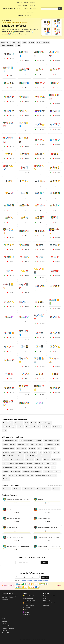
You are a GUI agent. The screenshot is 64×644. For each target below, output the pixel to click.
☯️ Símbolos (26, 612)
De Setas (56, 452)
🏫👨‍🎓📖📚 (24, 205)
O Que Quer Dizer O (23, 444)
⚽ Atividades (26, 607)
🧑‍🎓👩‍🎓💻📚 (9, 388)
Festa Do (46, 471)
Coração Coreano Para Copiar (52, 441)
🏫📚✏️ (9, 217)
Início (3, 21)
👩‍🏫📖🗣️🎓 (9, 111)
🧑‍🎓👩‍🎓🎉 (55, 374)
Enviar (45, 562)
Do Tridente (32, 448)
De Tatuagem (30, 475)
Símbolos (26, 9)
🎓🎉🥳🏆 (55, 168)
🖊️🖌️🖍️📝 (24, 374)
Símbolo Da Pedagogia (43, 42)
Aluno (9, 42)
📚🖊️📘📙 (9, 333)
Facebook (29, 581)
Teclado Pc (26, 471)
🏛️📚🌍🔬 (40, 193)
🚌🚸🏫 (40, 374)
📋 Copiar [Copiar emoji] (17, 503)
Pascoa (53, 464)
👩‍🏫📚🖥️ (40, 245)
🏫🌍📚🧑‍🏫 (9, 205)
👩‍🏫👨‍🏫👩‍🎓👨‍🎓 (9, 245)
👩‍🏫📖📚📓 (24, 245)
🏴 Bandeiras (26, 614)
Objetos (19, 9)
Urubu (5, 475)
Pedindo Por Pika (30, 456)
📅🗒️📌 (55, 257)
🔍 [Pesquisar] (60, 9)
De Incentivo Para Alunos (44, 489)
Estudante (20, 427)
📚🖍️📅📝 (40, 140)
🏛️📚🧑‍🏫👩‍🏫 (55, 193)
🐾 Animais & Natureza (29, 600)
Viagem (25, 6)
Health (39, 448)
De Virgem (38, 460)
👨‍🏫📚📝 (55, 83)
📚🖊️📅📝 (55, 124)
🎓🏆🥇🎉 (24, 181)
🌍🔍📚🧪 (55, 140)
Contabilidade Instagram (44, 456)
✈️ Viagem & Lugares (28, 605)
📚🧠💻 (40, 333)
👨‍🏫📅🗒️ (55, 217)
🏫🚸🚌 (24, 217)
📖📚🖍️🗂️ (40, 286)
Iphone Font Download (30, 452)
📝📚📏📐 (55, 347)
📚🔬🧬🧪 (24, 317)
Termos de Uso (6, 626)
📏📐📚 (24, 271)
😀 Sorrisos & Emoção (29, 596)
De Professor (6, 489)
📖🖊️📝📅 (24, 302)
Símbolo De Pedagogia (7, 46)
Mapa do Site (5, 631)
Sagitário (5, 471)
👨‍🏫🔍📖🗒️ (24, 97)
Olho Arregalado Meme (26, 441)
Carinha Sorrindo (56, 471)
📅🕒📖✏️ (24, 257)
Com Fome (6, 479)
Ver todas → (59, 586)
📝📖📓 (40, 347)
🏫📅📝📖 (40, 205)
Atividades (32, 6)
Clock (54, 467)
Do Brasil (47, 467)
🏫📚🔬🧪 (55, 205)
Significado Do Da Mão (9, 444)
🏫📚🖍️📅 (55, 69)
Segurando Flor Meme (9, 452)
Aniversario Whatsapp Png (10, 441)
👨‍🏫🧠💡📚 (40, 97)
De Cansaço (46, 464)
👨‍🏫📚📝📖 (24, 231)
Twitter (24, 581)
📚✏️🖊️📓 (55, 333)
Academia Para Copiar (29, 489)
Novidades (28, 15)
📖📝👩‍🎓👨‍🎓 (55, 286)
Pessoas (26, 2)
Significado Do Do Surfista (52, 444)
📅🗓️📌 (9, 271)
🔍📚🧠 (9, 374)
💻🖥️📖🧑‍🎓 (55, 245)
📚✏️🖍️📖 (9, 347)
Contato (4, 624)
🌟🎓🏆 (9, 154)
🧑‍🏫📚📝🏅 (24, 403)
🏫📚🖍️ (40, 69)
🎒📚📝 (24, 168)
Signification (38, 441)
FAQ (18, 12)
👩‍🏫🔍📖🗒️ (55, 111)
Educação (32, 42)
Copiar (12, 59)
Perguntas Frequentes (49, 596)
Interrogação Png (22, 448)
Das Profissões (57, 427)
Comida (19, 6)
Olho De (19, 452)
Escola (25, 42)
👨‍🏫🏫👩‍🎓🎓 (9, 83)
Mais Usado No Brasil (9, 448)
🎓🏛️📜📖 (40, 181)
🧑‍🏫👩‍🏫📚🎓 (55, 388)
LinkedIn (35, 581)
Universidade (17, 42)
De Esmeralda (29, 460)
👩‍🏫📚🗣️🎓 (40, 111)
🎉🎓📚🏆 (24, 154)
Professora (29, 427)
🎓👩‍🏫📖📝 (9, 54)
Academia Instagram (49, 448)
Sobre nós (5, 621)
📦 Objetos (26, 610)
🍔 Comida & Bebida (28, 603)
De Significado (56, 460)
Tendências (20, 15)
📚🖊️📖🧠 (55, 317)
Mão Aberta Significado (33, 464)
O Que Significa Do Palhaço (17, 464)
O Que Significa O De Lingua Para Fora (13, 456)
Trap (40, 452)
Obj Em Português (15, 471)
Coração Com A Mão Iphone (16, 475)
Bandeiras (33, 9)
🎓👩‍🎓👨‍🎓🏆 (55, 181)
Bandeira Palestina (36, 471)
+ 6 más (18, 46)
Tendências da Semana (49, 603)
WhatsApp (47, 581)
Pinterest (41, 581)
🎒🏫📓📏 (40, 154)
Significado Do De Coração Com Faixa (13, 460)
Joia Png (30, 467)
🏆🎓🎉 (9, 193)
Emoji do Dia (31, 12)
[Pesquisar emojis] (49, 9)
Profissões (37, 427)
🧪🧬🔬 (40, 403)
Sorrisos (19, 2)
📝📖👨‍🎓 (24, 347)
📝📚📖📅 (9, 360)
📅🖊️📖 (40, 257)
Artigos (23, 12)
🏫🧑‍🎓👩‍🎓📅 (40, 217)
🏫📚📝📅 (24, 69)
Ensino (3, 42)
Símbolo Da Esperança (36, 444)
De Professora (46, 427)
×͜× (55, 475)
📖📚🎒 (55, 271)
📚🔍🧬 (9, 317)
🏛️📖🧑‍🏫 (24, 193)
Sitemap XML (5, 633)
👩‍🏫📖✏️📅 (24, 111)
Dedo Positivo (48, 452)
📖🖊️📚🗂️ (40, 124)
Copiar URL (45, 577)
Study (5, 431)
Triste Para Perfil (7, 467)
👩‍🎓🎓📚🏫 (40, 231)
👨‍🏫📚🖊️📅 (9, 97)
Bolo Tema (47, 460)
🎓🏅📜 (9, 181)
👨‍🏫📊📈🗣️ (24, 83)
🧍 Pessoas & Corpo (28, 598)
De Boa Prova (38, 467)
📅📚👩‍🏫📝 (9, 257)
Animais (32, 2)
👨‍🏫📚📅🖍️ (40, 83)
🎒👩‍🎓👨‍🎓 (55, 154)
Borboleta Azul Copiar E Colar (44, 475)
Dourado (5, 464)
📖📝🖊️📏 (9, 302)
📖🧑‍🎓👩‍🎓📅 (40, 302)
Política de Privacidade (8, 628)
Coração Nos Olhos (20, 467)
